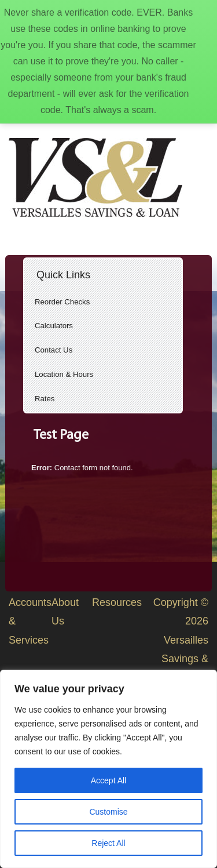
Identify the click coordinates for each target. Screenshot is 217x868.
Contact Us (54, 350)
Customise (108, 812)
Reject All (108, 843)
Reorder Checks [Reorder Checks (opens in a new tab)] (62, 302)
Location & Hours (64, 374)
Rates (45, 399)
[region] (108, 769)
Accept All (108, 780)
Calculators (54, 326)
